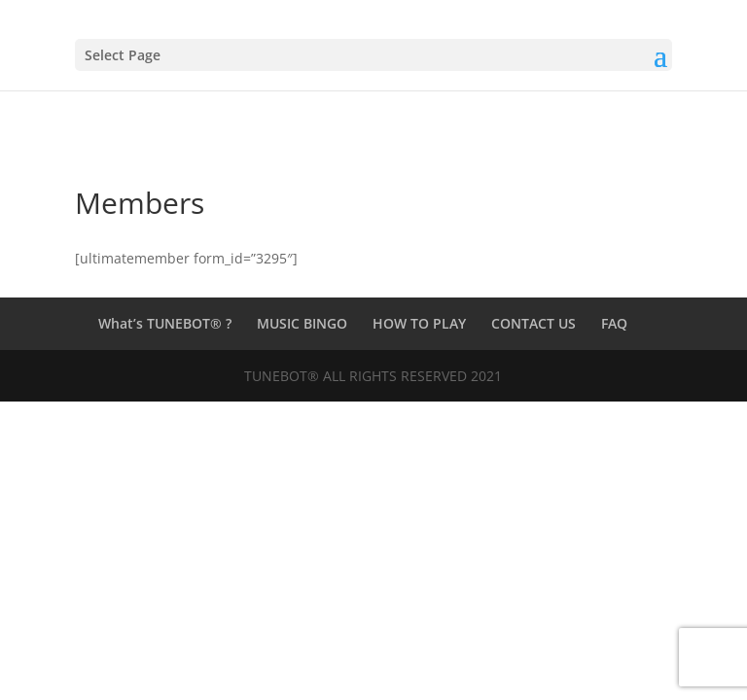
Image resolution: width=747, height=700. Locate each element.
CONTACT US (534, 323)
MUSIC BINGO (302, 323)
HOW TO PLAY (419, 323)
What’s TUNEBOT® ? (165, 323)
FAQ (614, 323)
